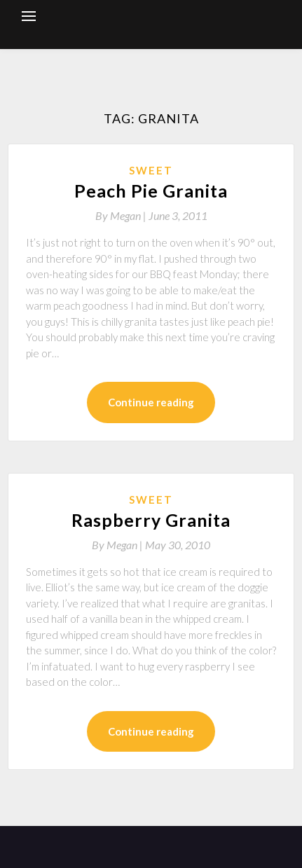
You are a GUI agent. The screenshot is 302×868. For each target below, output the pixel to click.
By (122, 215)
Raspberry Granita (151, 520)
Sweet (151, 170)
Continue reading (151, 402)
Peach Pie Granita (151, 191)
